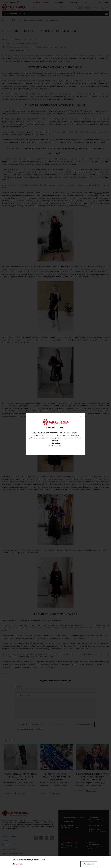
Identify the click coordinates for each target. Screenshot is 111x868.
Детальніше (17, 864)
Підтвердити (89, 864)
